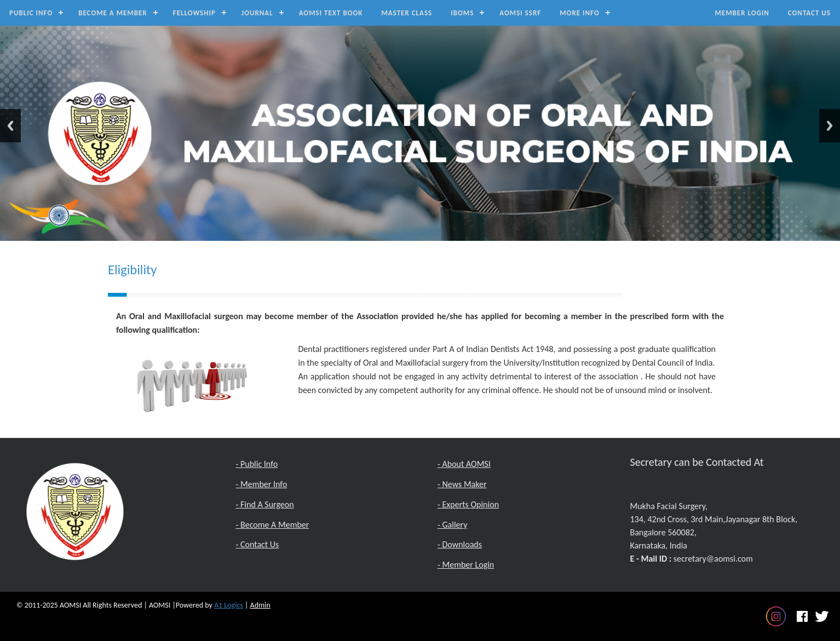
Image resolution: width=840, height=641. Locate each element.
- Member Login (466, 565)
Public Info (31, 13)
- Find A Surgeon (265, 504)
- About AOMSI (464, 464)
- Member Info (262, 484)
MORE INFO (579, 13)
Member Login (742, 13)
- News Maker (462, 484)
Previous (10, 126)
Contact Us (809, 13)
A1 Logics (229, 605)
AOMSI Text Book (331, 13)
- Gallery (452, 525)
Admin (260, 605)
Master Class (407, 13)
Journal (257, 13)
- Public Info (257, 464)
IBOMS (462, 13)
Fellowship (194, 13)
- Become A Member (273, 525)
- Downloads (460, 544)
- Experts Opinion (468, 504)
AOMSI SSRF (520, 13)
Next (830, 126)
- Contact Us (258, 544)
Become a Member (113, 13)
